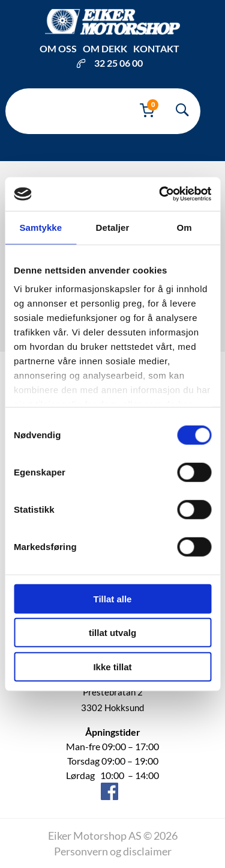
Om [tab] (184, 227)
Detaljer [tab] (113, 227)
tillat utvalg (112, 633)
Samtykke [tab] (40, 227)
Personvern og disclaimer (113, 851)
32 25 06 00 (109, 63)
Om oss (58, 48)
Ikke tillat (112, 666)
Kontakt (156, 48)
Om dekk (105, 48)
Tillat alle (113, 598)
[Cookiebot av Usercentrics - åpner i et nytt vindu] (160, 194)
